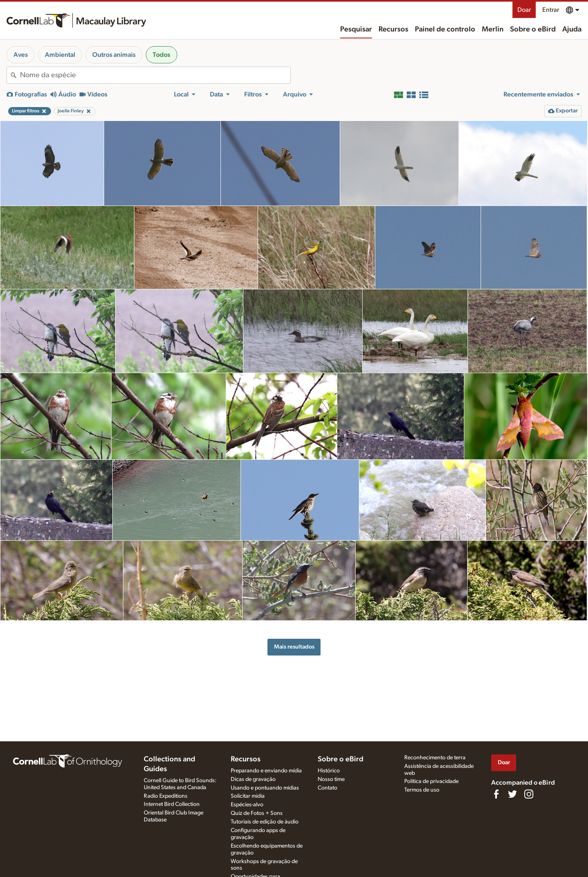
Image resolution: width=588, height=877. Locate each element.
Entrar (551, 10)
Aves (21, 55)
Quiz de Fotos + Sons (257, 813)
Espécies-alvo (247, 805)
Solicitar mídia (248, 796)
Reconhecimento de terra (435, 758)
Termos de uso (422, 790)
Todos (161, 55)
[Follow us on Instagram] (529, 794)
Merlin (493, 29)
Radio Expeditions (166, 796)
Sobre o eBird (533, 29)
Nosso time (331, 779)
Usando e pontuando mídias (265, 788)
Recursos (393, 29)
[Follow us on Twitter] (512, 794)
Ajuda (572, 29)
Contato (327, 788)
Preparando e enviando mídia (266, 771)
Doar (524, 10)
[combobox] (155, 75)
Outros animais (114, 55)
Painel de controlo (445, 29)
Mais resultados (294, 647)
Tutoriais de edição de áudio (265, 822)
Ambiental (60, 55)
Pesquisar (356, 29)
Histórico (329, 771)
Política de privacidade (431, 781)
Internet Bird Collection (172, 804)
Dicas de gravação (253, 779)
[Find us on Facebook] (496, 794)
